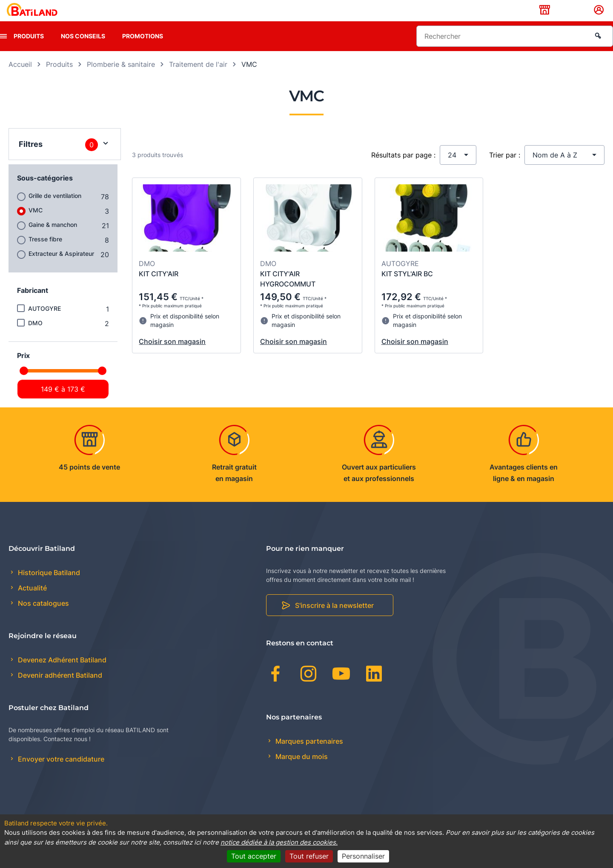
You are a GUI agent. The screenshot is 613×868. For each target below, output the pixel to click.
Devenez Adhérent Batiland (61, 673)
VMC (36, 223)
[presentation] (3, 49)
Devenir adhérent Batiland (59, 689)
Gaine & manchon (53, 238)
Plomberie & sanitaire (121, 77)
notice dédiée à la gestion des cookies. (279, 842)
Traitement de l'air (198, 77)
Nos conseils (83, 49)
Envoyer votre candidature (60, 773)
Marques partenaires (308, 754)
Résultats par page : (403, 168)
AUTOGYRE (44, 322)
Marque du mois (301, 770)
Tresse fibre (45, 252)
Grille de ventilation (55, 209)
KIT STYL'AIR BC (407, 287)
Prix (23, 369)
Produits (29, 49)
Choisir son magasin (172, 355)
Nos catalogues (43, 617)
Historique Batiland (48, 586)
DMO (35, 336)
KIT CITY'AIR (159, 287)
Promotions (143, 49)
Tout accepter (254, 856)
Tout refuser (309, 856)
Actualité (32, 602)
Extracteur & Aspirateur (61, 267)
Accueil (20, 77)
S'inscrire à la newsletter (334, 619)
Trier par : (505, 168)
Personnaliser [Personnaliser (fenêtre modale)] (363, 856)
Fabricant (33, 304)
